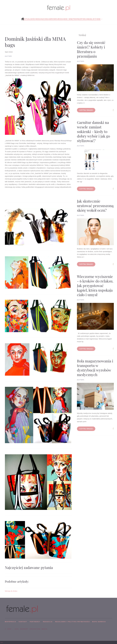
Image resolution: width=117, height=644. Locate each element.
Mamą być (92, 19)
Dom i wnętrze (70, 19)
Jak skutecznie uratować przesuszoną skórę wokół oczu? (95, 206)
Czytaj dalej (86, 110)
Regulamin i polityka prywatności (73, 622)
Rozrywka (82, 19)
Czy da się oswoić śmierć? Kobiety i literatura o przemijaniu (91, 49)
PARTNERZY (35, 622)
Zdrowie (53, 19)
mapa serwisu (99, 622)
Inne (98, 19)
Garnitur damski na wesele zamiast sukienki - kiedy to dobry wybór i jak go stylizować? (93, 131)
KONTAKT (23, 622)
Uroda (60, 19)
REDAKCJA (48, 622)
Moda (38, 19)
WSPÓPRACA (11, 622)
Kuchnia (45, 19)
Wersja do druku (11, 591)
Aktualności (30, 19)
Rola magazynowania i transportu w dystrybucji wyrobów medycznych (95, 368)
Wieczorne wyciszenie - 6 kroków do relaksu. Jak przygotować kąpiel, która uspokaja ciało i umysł (95, 286)
